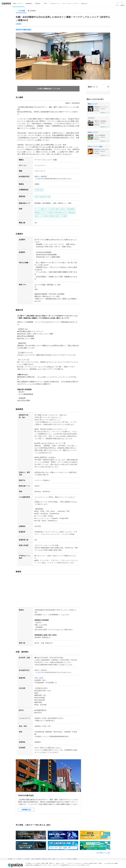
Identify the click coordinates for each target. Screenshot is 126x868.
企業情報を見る (26, 786)
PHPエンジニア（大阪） (95, 147)
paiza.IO (67, 861)
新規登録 (122, 5)
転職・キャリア (32, 852)
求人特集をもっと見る (103, 829)
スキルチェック (38, 856)
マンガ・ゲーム (51, 856)
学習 (29, 856)
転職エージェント (65, 852)
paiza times (48, 861)
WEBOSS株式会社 (24, 30)
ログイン (118, 5)
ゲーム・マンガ (67, 4)
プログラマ (91, 118)
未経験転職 (44, 852)
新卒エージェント (81, 852)
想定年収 (40, 174)
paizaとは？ (85, 4)
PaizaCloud (78, 861)
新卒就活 (53, 852)
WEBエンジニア (93, 132)
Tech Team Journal (33, 861)
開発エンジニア (93, 104)
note (58, 861)
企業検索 (95, 852)
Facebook (40, 865)
